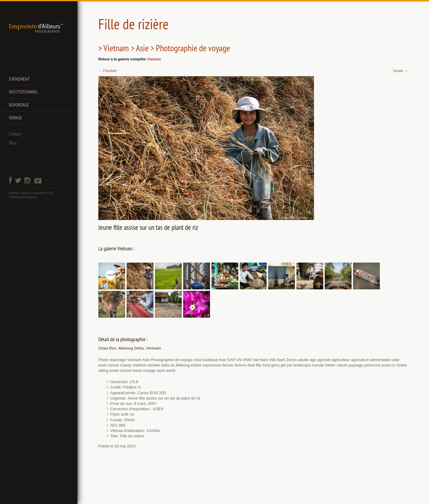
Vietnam (154, 59)
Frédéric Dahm (19, 193)
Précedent (108, 71)
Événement (19, 79)
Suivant (401, 71)
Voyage (15, 118)
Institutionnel (24, 92)
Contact (15, 134)
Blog (13, 143)
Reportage (19, 105)
